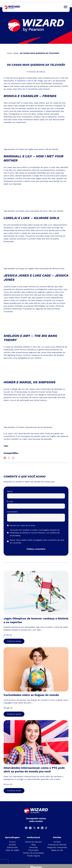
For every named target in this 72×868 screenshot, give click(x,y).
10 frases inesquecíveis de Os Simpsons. (34, 427)
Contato (57, 842)
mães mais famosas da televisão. (37, 439)
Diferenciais (12, 847)
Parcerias (33, 847)
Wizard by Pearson (33, 842)
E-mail (10, 502)
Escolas (12, 845)
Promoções (34, 850)
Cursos (12, 842)
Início (9, 53)
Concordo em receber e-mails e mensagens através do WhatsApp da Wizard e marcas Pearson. (35, 533)
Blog (16, 53)
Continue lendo (14, 641)
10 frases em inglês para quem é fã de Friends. (37, 149)
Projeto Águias (34, 856)
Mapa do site (57, 850)
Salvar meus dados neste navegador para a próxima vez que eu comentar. (37, 541)
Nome (10, 491)
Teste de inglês (12, 850)
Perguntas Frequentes (57, 847)
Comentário (12, 512)
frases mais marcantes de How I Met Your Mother (41, 211)
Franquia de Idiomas (57, 845)
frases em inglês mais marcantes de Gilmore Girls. (42, 269)
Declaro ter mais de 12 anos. (23, 525)
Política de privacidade (34, 853)
